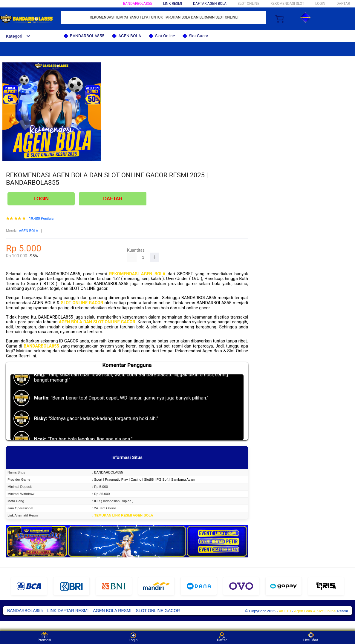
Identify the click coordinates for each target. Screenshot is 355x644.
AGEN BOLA (28, 231)
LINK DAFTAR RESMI (68, 611)
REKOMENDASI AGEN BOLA (137, 274)
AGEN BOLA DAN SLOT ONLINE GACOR (97, 322)
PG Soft (163, 479)
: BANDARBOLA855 (108, 472)
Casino (136, 479)
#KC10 (285, 611)
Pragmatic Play (116, 479)
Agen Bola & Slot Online (315, 611)
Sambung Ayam (183, 479)
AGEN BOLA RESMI (112, 611)
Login (133, 637)
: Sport (97, 479)
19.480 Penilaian (42, 219)
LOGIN (320, 4)
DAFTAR (343, 4)
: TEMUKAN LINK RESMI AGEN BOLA (123, 515)
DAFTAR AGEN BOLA (210, 4)
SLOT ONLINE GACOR (82, 303)
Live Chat (311, 637)
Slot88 (149, 479)
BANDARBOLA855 (138, 4)
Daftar (222, 637)
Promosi (44, 637)
